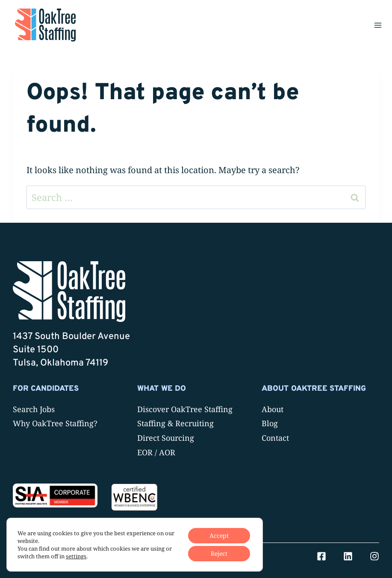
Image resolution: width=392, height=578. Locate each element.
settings (76, 556)
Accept (219, 535)
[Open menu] (378, 25)
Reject (219, 553)
